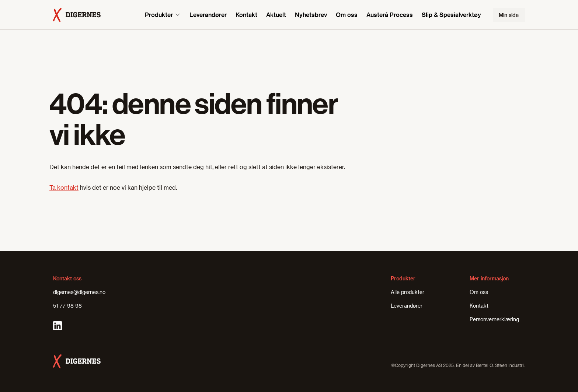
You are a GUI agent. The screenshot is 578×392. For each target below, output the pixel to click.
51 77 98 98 (67, 306)
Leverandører (208, 15)
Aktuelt (276, 15)
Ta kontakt (64, 187)
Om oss (347, 15)
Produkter (159, 15)
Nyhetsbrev (311, 15)
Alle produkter (408, 292)
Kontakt (246, 15)
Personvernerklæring (494, 319)
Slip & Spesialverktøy (451, 15)
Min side (509, 15)
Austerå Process (390, 15)
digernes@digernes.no (79, 292)
